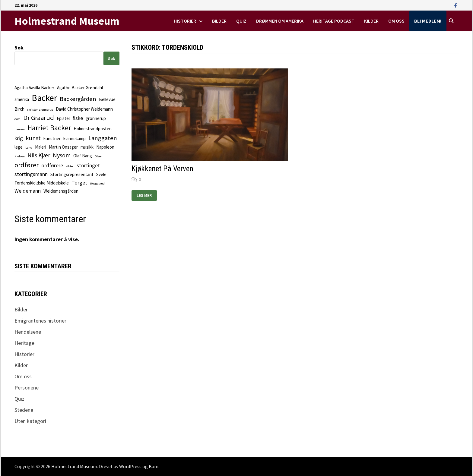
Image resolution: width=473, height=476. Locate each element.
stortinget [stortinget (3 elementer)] (88, 165)
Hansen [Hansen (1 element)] (20, 129)
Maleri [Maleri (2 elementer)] (41, 147)
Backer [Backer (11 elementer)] (44, 98)
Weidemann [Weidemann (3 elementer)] (28, 191)
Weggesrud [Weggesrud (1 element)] (97, 183)
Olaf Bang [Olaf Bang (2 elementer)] (83, 156)
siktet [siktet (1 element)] (70, 166)
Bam (154, 466)
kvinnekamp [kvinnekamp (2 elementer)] (75, 139)
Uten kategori (30, 421)
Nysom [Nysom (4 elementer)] (62, 155)
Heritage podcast (334, 21)
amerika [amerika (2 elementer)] (22, 99)
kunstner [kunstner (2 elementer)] (52, 139)
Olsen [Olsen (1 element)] (99, 156)
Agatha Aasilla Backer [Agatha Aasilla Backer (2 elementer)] (34, 88)
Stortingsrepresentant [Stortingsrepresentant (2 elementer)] (72, 174)
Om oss (396, 21)
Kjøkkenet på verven (162, 169)
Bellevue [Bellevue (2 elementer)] (107, 99)
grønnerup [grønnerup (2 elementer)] (96, 118)
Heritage (24, 343)
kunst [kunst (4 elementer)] (33, 138)
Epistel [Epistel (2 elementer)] (63, 118)
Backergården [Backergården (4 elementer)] (78, 99)
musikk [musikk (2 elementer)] (87, 147)
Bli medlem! (428, 21)
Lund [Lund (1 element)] (29, 148)
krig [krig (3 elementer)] (19, 138)
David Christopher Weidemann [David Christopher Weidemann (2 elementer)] (84, 109)
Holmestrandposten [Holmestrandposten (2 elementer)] (93, 129)
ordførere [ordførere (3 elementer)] (52, 165)
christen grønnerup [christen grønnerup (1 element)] (40, 110)
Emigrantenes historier (40, 321)
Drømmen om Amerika (280, 21)
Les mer (147, 195)
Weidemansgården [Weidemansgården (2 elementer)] (61, 191)
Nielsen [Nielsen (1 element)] (20, 156)
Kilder (371, 21)
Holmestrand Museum (67, 21)
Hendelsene (28, 332)
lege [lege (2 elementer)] (19, 147)
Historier (185, 21)
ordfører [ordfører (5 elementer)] (27, 165)
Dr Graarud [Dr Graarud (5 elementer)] (39, 118)
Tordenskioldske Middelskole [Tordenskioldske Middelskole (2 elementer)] (42, 183)
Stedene (24, 410)
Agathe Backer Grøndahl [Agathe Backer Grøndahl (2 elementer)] (80, 88)
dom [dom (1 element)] (17, 119)
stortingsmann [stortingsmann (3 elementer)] (31, 174)
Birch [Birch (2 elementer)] (19, 109)
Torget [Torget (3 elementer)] (79, 183)
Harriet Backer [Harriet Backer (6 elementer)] (49, 128)
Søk (19, 47)
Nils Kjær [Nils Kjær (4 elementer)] (39, 155)
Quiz (241, 21)
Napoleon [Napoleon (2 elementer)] (105, 147)
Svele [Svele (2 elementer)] (101, 174)
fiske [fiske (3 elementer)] (78, 118)
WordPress (130, 466)
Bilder (219, 21)
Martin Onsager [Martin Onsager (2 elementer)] (63, 147)
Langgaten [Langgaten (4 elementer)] (103, 138)
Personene (27, 388)
